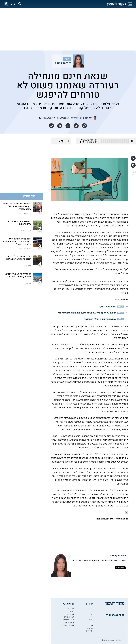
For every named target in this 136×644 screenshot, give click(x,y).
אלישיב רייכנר (26, 231)
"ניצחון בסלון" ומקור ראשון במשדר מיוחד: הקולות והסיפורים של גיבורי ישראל (17, 241)
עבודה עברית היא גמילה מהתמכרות (100, 319)
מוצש (91, 620)
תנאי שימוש (69, 623)
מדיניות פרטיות (68, 620)
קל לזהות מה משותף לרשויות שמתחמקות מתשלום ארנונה (18, 275)
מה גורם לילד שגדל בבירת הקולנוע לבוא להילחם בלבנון (19, 258)
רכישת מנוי (70, 614)
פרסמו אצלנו (69, 617)
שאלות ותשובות (68, 625)
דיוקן (92, 617)
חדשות (91, 609)
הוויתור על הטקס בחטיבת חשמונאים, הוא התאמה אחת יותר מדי (87, 313)
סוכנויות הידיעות (25, 213)
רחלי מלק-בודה (63, 63)
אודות (72, 611)
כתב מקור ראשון (25, 248)
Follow (120, 568)
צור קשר (71, 609)
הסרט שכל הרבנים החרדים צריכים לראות (20, 223)
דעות (67, 59)
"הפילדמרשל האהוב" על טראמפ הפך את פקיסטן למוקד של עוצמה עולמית (17, 206)
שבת (92, 623)
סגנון (92, 625)
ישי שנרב (28, 283)
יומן (92, 614)
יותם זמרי (28, 266)
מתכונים (90, 628)
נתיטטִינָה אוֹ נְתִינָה (108, 307)
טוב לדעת (90, 631)
